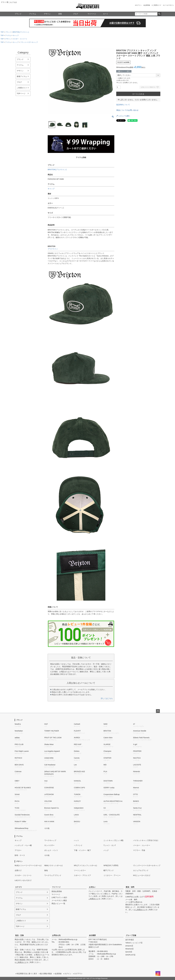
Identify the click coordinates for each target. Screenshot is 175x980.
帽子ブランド (109, 870)
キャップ (16, 35)
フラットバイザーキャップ (29, 42)
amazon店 (129, 946)
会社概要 (92, 935)
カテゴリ (19, 887)
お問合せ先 (56, 935)
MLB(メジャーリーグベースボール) (28, 865)
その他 (47, 828)
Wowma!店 (129, 949)
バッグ (106, 850)
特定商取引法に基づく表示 (27, 974)
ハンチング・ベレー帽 (23, 845)
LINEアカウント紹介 (59, 897)
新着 (60, 14)
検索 (159, 14)
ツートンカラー (80, 870)
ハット (76, 840)
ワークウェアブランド (53, 875)
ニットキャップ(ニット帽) (113, 840)
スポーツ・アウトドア (82, 875)
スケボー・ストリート (20, 39)
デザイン (47, 14)
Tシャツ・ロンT (110, 845)
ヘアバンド (78, 845)
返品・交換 (19, 935)
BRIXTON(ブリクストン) (21, 32)
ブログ (75, 14)
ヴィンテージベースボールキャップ (147, 865)
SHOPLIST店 (130, 955)
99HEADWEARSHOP (87, 6)
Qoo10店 (129, 952)
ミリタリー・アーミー (112, 875)
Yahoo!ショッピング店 (134, 943)
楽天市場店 (130, 940)
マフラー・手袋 (139, 850)
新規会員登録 (57, 891)
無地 (46, 870)
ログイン (139, 5)
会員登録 (147, 5)
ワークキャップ (50, 840)
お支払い (92, 887)
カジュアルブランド (141, 870)
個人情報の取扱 (46, 974)
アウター (18, 850)
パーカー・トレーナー (142, 845)
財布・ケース (20, 855)
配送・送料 (130, 887)
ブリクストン (53, 249)
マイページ (92, 14)
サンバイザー (49, 845)
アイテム (33, 14)
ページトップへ (158, 711)
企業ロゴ (18, 870)
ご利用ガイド (157, 5)
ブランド (18, 14)
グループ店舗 (131, 935)
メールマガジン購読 (59, 900)
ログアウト (78, 974)
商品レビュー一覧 (58, 903)
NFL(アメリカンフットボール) (85, 865)
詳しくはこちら (107, 698)
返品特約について (123, 105)
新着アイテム (22, 76)
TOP (2, 32)
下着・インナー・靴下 (82, 850)
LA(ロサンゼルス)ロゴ (23, 880)
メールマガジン (169, 5)
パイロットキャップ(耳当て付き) (146, 840)
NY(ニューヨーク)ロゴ (142, 875)
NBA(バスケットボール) (53, 865)
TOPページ (21, 93)
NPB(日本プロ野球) (111, 865)
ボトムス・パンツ (51, 850)
